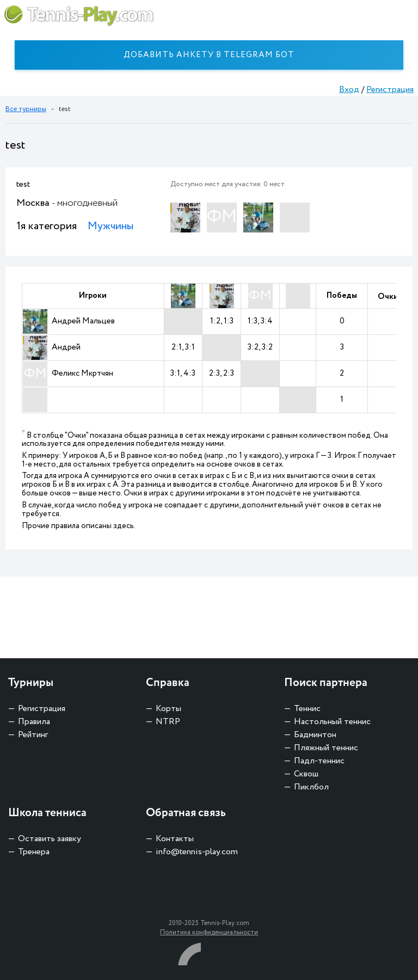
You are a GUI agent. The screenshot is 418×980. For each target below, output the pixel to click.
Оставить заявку (50, 839)
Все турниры (26, 109)
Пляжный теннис (326, 748)
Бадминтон (315, 735)
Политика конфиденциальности (209, 932)
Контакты (175, 839)
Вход (349, 90)
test (23, 184)
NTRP (168, 722)
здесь (124, 526)
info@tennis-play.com (197, 852)
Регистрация (390, 90)
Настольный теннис (332, 722)
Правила (34, 722)
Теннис (307, 709)
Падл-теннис (319, 761)
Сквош (306, 774)
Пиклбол (311, 787)
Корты (168, 709)
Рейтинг (33, 735)
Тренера (34, 852)
